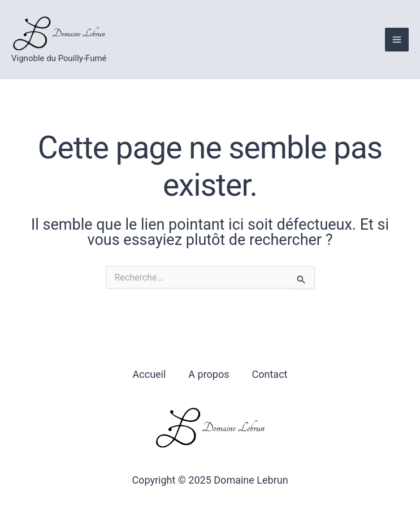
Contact (270, 374)
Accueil (150, 374)
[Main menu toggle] (397, 40)
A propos (209, 374)
